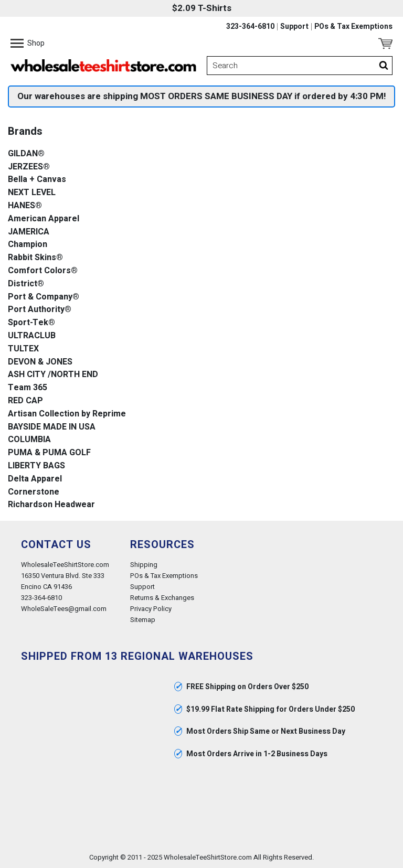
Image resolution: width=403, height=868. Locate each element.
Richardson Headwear (51, 505)
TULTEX (23, 349)
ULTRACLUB (32, 336)
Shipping (144, 565)
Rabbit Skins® (35, 258)
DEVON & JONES (40, 362)
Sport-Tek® (31, 323)
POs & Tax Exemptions (353, 27)
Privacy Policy (151, 609)
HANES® (25, 206)
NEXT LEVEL (32, 193)
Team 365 (28, 388)
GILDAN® (26, 154)
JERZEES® (29, 167)
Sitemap (143, 620)
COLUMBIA (29, 440)
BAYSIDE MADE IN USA (52, 427)
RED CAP (25, 401)
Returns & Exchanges (162, 598)
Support (294, 27)
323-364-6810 (250, 27)
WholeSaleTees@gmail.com (64, 609)
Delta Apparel (35, 479)
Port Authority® (40, 310)
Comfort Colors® (43, 271)
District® (26, 284)
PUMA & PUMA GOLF (49, 453)
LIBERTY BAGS (36, 466)
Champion (28, 245)
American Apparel (44, 219)
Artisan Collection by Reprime (67, 414)
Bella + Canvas (37, 180)
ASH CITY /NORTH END (53, 375)
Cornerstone (34, 492)
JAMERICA (29, 232)
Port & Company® (44, 297)
